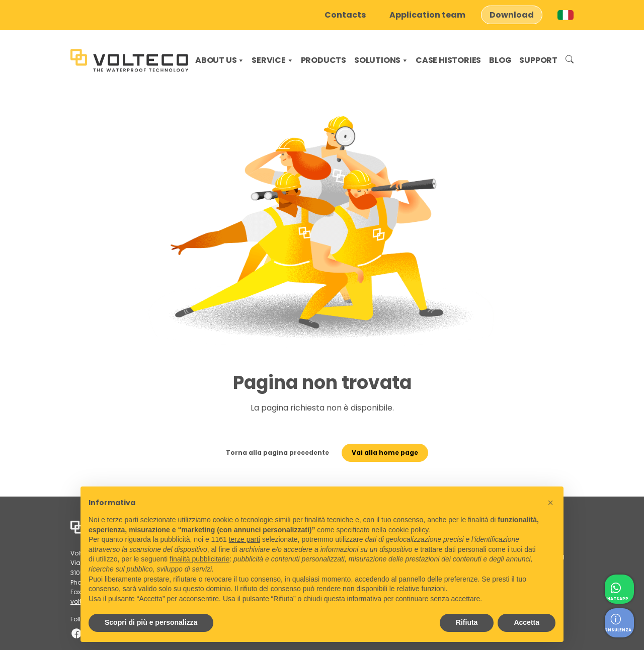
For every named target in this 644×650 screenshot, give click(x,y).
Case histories (448, 60)
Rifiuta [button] (467, 622)
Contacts (345, 15)
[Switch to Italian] (566, 15)
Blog (500, 60)
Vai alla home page (401, 462)
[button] (550, 503)
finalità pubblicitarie (199, 559)
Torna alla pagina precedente (266, 462)
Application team (427, 15)
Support (538, 60)
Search (570, 60)
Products (324, 60)
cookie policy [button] (408, 530)
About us (220, 60)
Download (512, 15)
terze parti (245, 539)
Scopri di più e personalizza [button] (151, 622)
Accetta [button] (527, 622)
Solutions (381, 60)
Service (272, 60)
